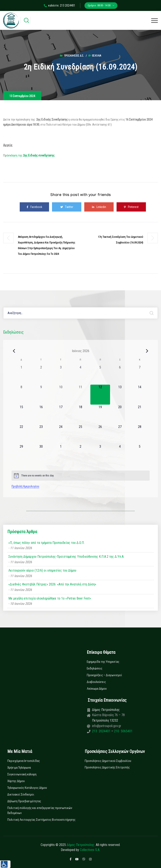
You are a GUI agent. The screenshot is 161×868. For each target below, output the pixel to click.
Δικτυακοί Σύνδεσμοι (21, 794)
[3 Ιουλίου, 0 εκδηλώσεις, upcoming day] (100, 454)
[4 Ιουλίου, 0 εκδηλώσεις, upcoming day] (120, 454)
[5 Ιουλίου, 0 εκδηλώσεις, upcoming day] (140, 454)
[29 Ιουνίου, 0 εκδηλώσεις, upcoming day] (21, 454)
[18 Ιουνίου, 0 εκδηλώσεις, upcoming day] (80, 414)
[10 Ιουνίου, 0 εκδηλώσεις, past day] (61, 395)
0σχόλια (95, 56)
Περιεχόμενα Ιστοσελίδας (24, 761)
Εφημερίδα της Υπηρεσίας (103, 662)
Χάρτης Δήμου (16, 781)
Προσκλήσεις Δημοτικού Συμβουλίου (108, 761)
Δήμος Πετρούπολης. (81, 845)
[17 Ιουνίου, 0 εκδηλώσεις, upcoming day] (61, 414)
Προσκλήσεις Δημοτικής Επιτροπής (107, 767)
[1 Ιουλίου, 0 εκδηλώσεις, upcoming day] (61, 454)
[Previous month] (14, 351)
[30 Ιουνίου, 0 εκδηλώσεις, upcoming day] (41, 454)
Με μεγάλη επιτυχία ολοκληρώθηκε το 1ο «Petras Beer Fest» (50, 598)
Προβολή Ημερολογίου (25, 486)
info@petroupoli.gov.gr (107, 726)
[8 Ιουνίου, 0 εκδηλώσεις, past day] (21, 395)
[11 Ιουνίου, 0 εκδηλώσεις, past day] (80, 395)
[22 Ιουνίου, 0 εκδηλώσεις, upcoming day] (21, 434)
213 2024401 (102, 731)
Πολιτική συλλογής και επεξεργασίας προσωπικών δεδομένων (40, 810)
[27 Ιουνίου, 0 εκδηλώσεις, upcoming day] (120, 434)
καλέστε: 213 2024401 (60, 5)
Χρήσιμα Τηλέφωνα (19, 768)
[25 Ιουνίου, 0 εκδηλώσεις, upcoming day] (80, 434)
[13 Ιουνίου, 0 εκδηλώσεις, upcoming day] (120, 395)
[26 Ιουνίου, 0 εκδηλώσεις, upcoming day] (100, 434)
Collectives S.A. (90, 850)
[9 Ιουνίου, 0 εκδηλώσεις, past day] (41, 395)
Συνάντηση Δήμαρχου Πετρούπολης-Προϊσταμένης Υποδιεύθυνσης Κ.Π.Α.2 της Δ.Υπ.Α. (66, 557)
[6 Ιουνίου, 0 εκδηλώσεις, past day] (120, 375)
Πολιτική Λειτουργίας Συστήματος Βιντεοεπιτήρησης (41, 820)
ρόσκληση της (30, 155)
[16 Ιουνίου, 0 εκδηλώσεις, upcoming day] (41, 414)
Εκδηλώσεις (95, 668)
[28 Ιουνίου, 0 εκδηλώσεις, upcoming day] (140, 434)
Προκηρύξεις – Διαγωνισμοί (104, 675)
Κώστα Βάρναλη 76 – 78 (108, 715)
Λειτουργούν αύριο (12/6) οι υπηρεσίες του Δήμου (42, 570)
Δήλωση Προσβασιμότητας (24, 801)
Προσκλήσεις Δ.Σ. (74, 56)
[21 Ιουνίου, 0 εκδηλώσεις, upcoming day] (140, 414)
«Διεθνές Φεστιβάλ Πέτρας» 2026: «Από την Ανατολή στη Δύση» (52, 584)
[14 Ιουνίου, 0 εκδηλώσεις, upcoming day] (140, 395)
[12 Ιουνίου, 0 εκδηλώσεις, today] (100, 395)
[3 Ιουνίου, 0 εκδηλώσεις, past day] (61, 375)
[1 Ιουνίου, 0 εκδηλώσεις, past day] (21, 375)
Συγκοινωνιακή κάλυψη (22, 774)
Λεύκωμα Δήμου (97, 689)
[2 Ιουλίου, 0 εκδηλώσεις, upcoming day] (80, 454)
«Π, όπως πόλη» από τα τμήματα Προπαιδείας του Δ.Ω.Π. (46, 543)
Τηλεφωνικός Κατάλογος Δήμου (27, 788)
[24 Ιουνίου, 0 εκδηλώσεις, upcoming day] (61, 434)
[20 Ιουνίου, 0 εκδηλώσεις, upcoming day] (120, 414)
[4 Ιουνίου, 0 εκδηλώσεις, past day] (80, 375)
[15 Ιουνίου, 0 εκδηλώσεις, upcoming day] (21, 414)
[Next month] (147, 351)
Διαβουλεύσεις (96, 682)
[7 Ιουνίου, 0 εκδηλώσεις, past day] (140, 375)
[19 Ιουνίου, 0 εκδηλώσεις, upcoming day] (100, 414)
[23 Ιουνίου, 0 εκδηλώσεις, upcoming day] (41, 434)
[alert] (81, 476)
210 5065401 (123, 731)
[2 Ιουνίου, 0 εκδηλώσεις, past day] (41, 375)
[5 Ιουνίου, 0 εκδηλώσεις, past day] (100, 375)
